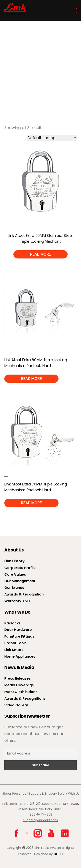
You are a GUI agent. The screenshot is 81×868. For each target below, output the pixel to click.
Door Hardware (18, 630)
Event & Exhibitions (21, 692)
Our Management (20, 581)
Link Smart (14, 650)
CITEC (58, 854)
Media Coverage (19, 685)
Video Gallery (16, 705)
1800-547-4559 (40, 814)
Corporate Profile (20, 568)
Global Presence (14, 794)
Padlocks (12, 623)
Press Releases (17, 678)
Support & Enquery (43, 794)
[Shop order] (52, 138)
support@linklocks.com (40, 820)
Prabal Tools (15, 643)
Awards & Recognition (24, 594)
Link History (14, 561)
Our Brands (14, 588)
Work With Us (69, 794)
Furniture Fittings (19, 636)
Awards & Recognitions (25, 699)
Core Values (15, 574)
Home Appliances (20, 656)
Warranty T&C (17, 601)
